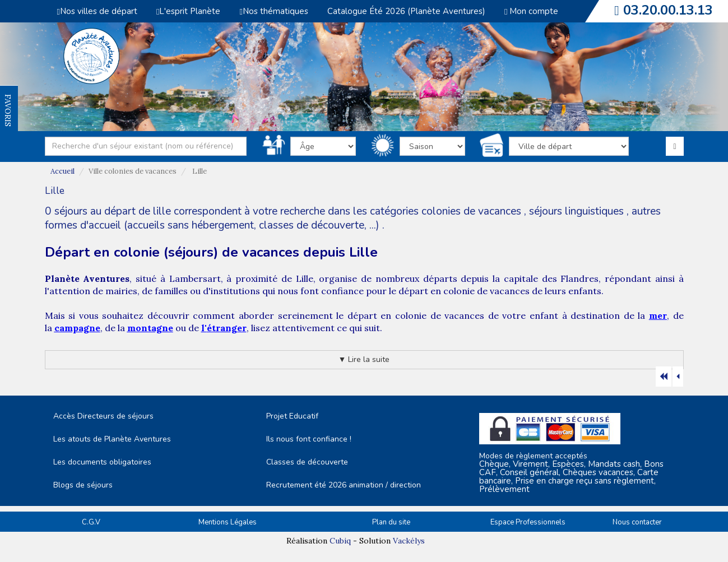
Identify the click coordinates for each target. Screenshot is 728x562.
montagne (150, 328)
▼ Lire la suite (364, 359)
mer (658, 315)
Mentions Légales (228, 522)
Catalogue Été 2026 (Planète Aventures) (406, 11)
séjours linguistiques (576, 211)
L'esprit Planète (188, 11)
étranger (227, 328)
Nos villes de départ (97, 11)
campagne (77, 328)
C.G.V (91, 522)
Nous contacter (637, 522)
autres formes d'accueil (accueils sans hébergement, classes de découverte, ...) (353, 218)
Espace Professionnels (528, 522)
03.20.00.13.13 (668, 10)
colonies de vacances (473, 211)
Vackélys (409, 541)
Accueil (62, 171)
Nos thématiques (273, 11)
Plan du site (391, 522)
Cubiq (340, 541)
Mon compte (531, 11)
